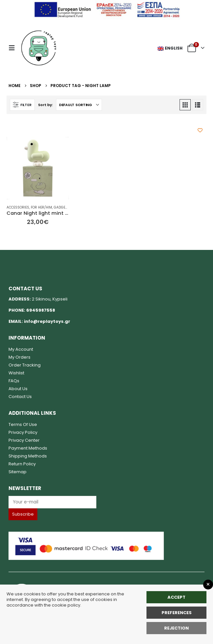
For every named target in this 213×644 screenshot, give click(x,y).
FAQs (14, 381)
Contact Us (20, 397)
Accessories (18, 207)
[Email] (106, 502)
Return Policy (22, 464)
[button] (14, 48)
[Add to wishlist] (200, 130)
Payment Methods (28, 448)
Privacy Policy (23, 432)
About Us (18, 389)
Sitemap (18, 472)
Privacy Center (24, 440)
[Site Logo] (39, 48)
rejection (176, 628)
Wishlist (16, 373)
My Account (21, 349)
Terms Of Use (23, 424)
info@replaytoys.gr (47, 321)
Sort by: (45, 105)
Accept (176, 597)
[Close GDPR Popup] (208, 585)
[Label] (52, 502)
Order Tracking (25, 365)
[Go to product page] (38, 168)
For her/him (41, 207)
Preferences (177, 613)
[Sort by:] (79, 105)
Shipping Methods (28, 456)
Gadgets (61, 207)
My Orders (19, 357)
